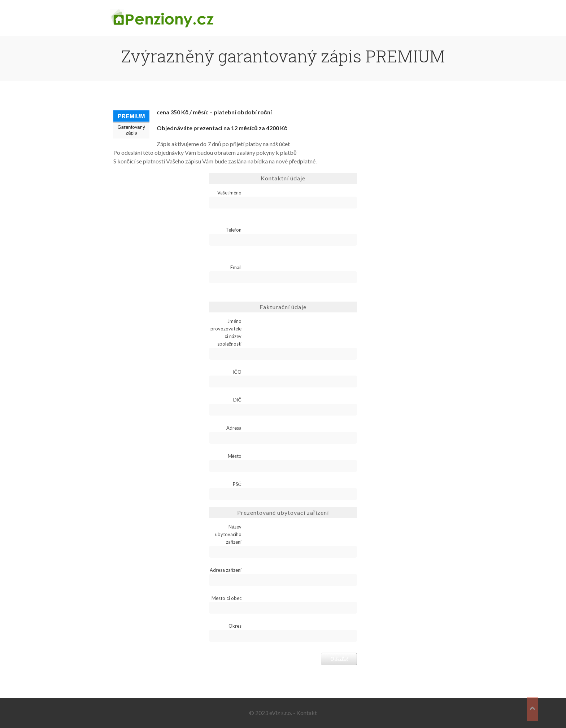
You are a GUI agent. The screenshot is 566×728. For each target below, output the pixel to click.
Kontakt (307, 713)
